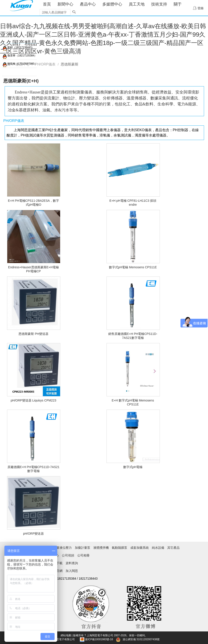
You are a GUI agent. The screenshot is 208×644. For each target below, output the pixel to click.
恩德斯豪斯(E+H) (21, 81)
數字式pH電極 (133, 467)
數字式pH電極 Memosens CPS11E (133, 267)
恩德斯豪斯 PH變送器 (33, 334)
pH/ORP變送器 (33, 534)
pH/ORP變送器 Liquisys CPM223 (34, 400)
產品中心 (88, 4)
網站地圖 (66, 635)
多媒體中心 (112, 4)
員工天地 (137, 4)
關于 (178, 4)
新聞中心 (65, 4)
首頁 (47, 4)
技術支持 (159, 4)
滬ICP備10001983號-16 (99, 639)
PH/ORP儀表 (45, 64)
